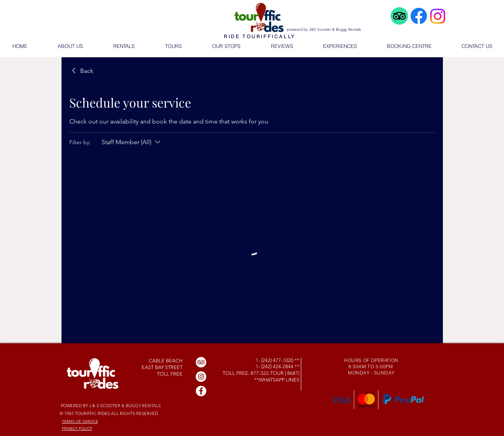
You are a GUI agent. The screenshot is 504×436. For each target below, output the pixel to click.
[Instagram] (201, 377)
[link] (81, 71)
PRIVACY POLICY (77, 428)
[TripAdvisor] (201, 362)
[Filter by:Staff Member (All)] (132, 142)
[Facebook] (201, 391)
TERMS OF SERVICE (80, 421)
